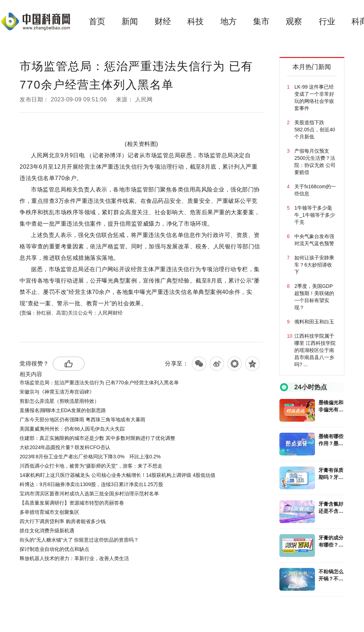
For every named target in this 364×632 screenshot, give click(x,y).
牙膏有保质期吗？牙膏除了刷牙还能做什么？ (331, 474)
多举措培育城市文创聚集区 (49, 512)
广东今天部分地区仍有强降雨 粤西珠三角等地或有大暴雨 (82, 420)
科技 (196, 21)
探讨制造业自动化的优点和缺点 (54, 549)
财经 (163, 21)
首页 (97, 21)
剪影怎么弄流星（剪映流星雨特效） (59, 401)
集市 (261, 21)
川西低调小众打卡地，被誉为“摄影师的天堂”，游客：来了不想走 (91, 466)
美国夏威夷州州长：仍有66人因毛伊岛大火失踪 (72, 429)
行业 (327, 21)
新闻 (130, 21)
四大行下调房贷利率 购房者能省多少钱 (63, 521)
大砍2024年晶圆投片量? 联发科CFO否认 (65, 447)
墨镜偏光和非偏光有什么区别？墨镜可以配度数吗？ (331, 406)
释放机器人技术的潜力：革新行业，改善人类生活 (74, 558)
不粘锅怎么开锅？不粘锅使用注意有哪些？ (331, 575)
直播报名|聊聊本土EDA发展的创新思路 (63, 410)
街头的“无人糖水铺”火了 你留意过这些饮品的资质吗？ (79, 540)
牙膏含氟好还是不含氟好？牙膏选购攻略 (331, 508)
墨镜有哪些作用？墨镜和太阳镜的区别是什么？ (331, 440)
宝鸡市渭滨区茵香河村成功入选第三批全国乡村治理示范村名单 (89, 494)
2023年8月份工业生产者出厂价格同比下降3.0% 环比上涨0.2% (90, 457)
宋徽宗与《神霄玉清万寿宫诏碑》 (57, 392)
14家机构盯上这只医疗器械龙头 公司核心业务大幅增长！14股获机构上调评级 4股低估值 (117, 475)
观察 (294, 21)
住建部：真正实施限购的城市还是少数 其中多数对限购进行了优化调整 (97, 438)
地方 (229, 21)
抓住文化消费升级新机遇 (47, 531)
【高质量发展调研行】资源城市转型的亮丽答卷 (72, 503)
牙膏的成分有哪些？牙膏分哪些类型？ (331, 542)
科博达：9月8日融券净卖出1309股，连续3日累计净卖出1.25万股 (91, 484)
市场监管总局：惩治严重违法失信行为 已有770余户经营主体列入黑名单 (99, 383)
